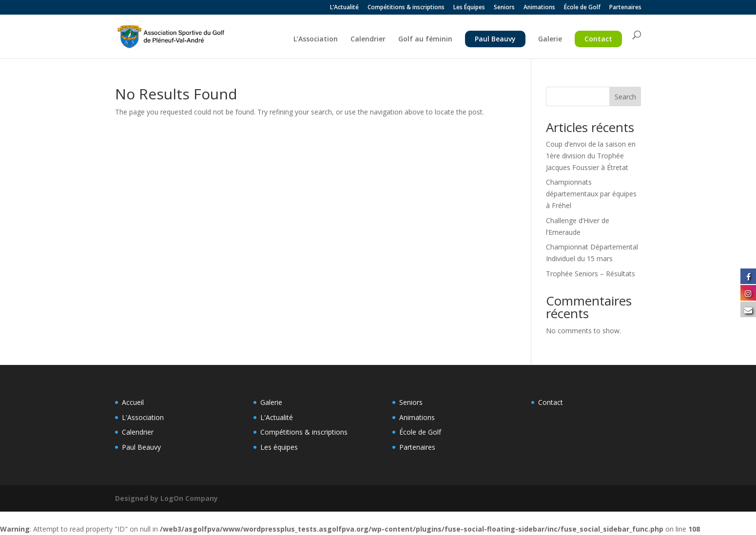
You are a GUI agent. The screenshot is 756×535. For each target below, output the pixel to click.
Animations (539, 8)
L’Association (316, 39)
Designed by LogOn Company (166, 498)
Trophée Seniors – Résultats (591, 274)
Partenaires (625, 8)
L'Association (143, 417)
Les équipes (279, 447)
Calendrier (368, 39)
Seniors (504, 8)
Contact (598, 39)
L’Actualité (344, 8)
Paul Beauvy (495, 39)
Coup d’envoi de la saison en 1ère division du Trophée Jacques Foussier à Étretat (591, 156)
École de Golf (582, 8)
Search (625, 97)
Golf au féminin (425, 39)
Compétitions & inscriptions (406, 8)
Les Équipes (469, 8)
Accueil (133, 402)
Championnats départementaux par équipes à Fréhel (591, 194)
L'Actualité (277, 417)
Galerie (550, 39)
